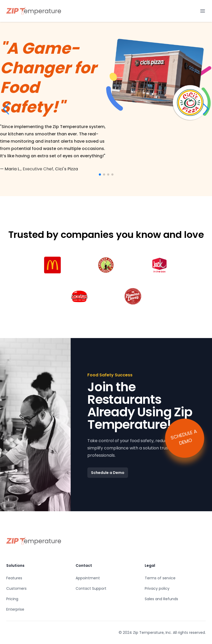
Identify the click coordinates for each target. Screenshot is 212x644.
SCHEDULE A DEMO (184, 437)
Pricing (12, 599)
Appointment (88, 578)
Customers (16, 588)
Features (14, 578)
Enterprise (15, 609)
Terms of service (160, 578)
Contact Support (91, 588)
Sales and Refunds (161, 599)
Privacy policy (157, 588)
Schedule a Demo (108, 473)
